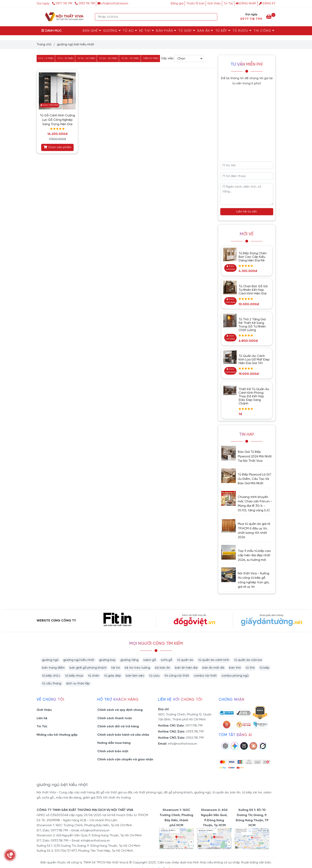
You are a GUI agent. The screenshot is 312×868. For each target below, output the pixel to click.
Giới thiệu (214, 4)
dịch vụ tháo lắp (78, 683)
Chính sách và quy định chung (120, 710)
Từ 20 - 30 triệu (108, 58)
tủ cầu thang (52, 683)
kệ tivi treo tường (137, 668)
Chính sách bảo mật (113, 751)
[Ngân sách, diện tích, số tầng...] (247, 194)
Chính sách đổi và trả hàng (118, 726)
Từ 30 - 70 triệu (130, 58)
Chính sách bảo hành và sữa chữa (123, 735)
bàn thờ (235, 668)
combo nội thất (205, 676)
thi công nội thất (177, 676)
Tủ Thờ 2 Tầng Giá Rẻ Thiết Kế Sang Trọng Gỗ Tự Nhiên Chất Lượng (252, 325)
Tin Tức (228, 4)
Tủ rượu (242, 31)
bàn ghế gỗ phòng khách (88, 668)
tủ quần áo (185, 660)
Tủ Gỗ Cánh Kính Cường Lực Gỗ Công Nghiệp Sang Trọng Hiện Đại (57, 120)
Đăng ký (267, 4)
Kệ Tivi (147, 31)
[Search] (213, 17)
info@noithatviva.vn (113, 4)
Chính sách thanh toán (115, 718)
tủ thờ (250, 668)
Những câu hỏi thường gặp (57, 735)
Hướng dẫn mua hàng (114, 743)
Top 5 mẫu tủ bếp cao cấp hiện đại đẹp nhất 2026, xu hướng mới (254, 555)
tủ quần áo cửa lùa (248, 660)
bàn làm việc (135, 676)
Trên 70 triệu (151, 58)
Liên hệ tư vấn (247, 212)
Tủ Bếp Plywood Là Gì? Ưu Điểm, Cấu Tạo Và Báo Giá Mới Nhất (254, 479)
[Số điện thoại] (247, 176)
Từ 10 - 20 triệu (86, 58)
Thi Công (264, 31)
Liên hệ (42, 718)
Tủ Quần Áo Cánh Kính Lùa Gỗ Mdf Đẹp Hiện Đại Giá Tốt (254, 360)
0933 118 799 (85, 4)
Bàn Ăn (205, 31)
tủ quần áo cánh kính (214, 660)
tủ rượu (154, 676)
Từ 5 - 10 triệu (65, 58)
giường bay (107, 660)
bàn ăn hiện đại (186, 668)
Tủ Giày (187, 31)
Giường (112, 31)
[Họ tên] (247, 165)
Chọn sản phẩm (57, 147)
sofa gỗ (167, 660)
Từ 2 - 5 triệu (46, 58)
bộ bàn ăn (163, 668)
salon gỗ (150, 660)
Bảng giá (177, 4)
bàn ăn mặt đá (213, 668)
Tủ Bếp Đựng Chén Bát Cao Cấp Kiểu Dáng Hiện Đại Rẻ (253, 257)
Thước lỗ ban (195, 4)
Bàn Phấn (166, 31)
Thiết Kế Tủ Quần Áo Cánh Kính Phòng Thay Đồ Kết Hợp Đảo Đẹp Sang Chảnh (254, 396)
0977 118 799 (62, 4)
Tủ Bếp (223, 31)
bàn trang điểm (53, 668)
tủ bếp (264, 668)
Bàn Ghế (92, 31)
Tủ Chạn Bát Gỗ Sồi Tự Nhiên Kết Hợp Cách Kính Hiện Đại (253, 290)
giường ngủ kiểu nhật (79, 660)
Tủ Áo (130, 31)
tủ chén (94, 676)
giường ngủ (50, 660)
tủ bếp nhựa (74, 676)
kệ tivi (116, 668)
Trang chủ (44, 44)
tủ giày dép (113, 676)
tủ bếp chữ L (51, 676)
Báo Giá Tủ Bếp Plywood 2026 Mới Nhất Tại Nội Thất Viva (255, 456)
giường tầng (129, 660)
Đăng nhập (246, 4)
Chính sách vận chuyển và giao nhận (125, 759)
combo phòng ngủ (235, 676)
